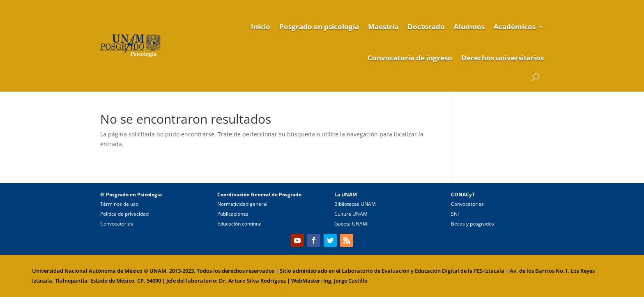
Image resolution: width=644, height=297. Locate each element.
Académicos (515, 26)
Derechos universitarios (503, 58)
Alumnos (469, 26)
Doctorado (426, 26)
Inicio (261, 26)
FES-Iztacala (489, 271)
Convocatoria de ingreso (410, 58)
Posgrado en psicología (319, 26)
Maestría (383, 26)
